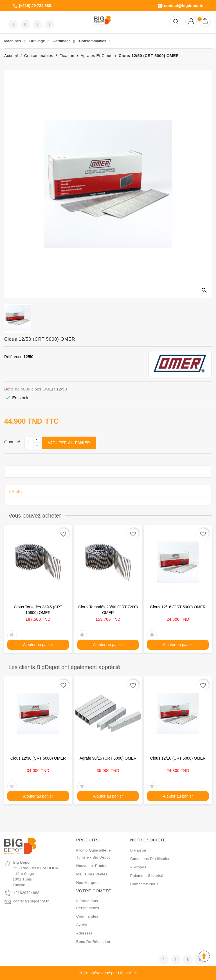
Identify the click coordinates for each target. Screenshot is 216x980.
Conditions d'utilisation (150, 859)
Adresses (84, 933)
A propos (138, 867)
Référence (13, 357)
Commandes (87, 916)
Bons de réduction (93, 942)
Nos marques (88, 883)
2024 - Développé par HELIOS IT (108, 973)
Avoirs (82, 925)
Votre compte (94, 891)
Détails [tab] (16, 492)
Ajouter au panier (69, 443)
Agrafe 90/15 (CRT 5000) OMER (108, 758)
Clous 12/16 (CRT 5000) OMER (178, 607)
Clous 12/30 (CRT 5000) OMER (38, 758)
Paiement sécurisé (147, 876)
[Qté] (29, 443)
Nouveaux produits (93, 866)
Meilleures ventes (92, 874)
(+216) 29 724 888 (32, 6)
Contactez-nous (144, 884)
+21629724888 (26, 893)
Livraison (138, 850)
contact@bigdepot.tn (181, 6)
